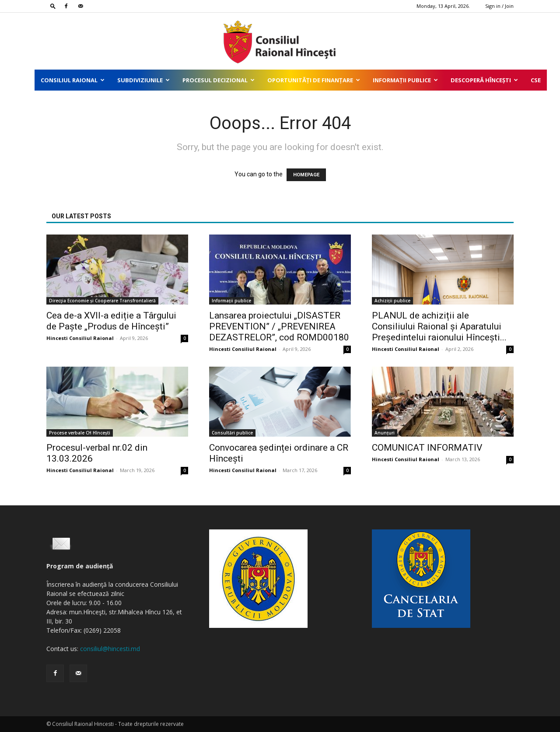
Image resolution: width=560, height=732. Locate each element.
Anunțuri (385, 433)
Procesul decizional (219, 80)
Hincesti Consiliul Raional (80, 338)
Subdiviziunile (143, 80)
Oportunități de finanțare (314, 80)
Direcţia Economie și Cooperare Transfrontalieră (102, 301)
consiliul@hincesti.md (110, 649)
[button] (53, 6)
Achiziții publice (392, 301)
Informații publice (405, 80)
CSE (536, 80)
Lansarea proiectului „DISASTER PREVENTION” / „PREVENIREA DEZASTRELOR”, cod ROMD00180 (279, 326)
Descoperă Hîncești (484, 80)
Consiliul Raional (73, 80)
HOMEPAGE (306, 175)
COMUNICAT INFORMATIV (427, 448)
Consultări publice (232, 433)
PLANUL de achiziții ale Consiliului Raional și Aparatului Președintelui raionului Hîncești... (439, 326)
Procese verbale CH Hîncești (80, 433)
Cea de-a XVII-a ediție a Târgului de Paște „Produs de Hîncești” (111, 321)
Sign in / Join (499, 6)
